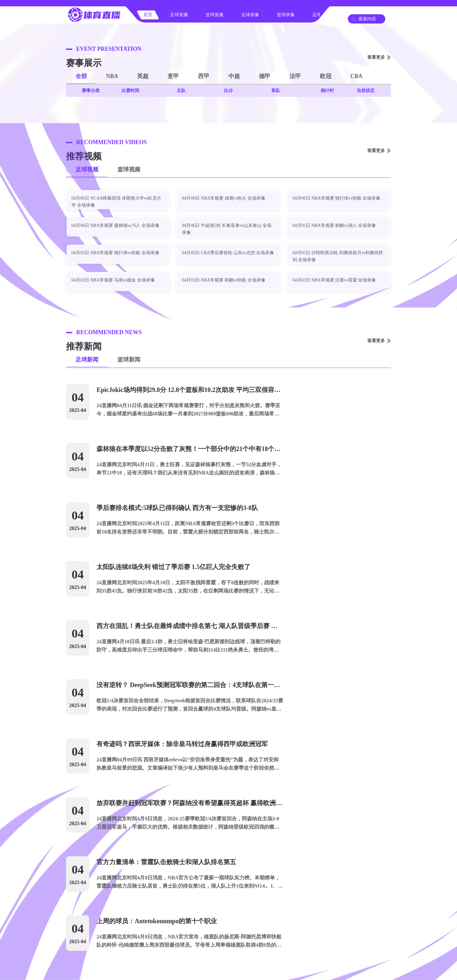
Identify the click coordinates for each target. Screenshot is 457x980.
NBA (112, 76)
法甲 (295, 76)
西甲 (204, 76)
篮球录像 (286, 15)
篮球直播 (215, 15)
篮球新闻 (129, 360)
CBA (356, 76)
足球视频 (87, 169)
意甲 (173, 76)
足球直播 (179, 15)
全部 (81, 76)
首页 (148, 15)
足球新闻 (87, 360)
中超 (234, 76)
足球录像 (250, 15)
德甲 (265, 76)
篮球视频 (129, 169)
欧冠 (326, 76)
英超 (143, 76)
